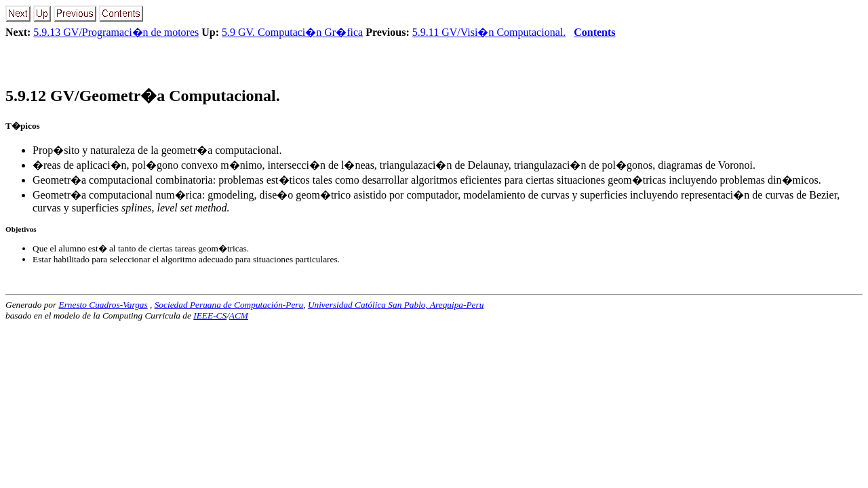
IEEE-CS (210, 316)
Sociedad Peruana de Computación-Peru (229, 305)
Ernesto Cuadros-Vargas (103, 305)
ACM (239, 316)
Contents (594, 32)
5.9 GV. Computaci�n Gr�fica (292, 32)
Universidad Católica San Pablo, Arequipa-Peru (396, 305)
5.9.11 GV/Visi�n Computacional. (489, 32)
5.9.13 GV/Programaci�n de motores (116, 32)
